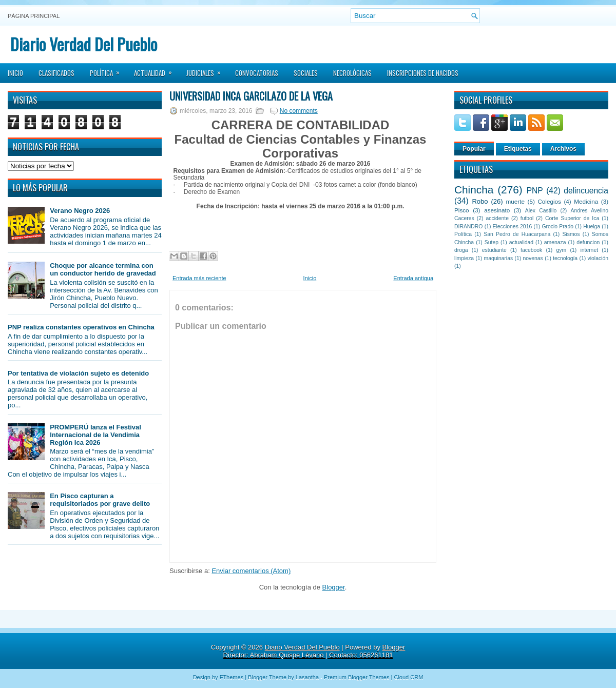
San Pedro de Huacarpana (517, 234)
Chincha (474, 190)
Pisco (462, 210)
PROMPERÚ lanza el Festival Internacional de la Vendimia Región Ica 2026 (95, 435)
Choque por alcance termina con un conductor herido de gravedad (103, 269)
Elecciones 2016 (513, 227)
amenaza (555, 242)
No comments (299, 111)
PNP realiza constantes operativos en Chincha (81, 327)
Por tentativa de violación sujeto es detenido (78, 373)
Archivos (563, 149)
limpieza (464, 258)
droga (461, 250)
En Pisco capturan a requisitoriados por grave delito (100, 500)
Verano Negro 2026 (80, 211)
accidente (497, 218)
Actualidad (156, 70)
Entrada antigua (413, 278)
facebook (531, 250)
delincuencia (586, 191)
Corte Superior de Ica (572, 218)
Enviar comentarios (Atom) (251, 571)
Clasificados (56, 73)
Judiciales (207, 70)
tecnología (565, 258)
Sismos (571, 234)
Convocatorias (257, 73)
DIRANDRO (468, 227)
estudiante (494, 250)
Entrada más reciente (199, 278)
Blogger (334, 587)
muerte (515, 201)
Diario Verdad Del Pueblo (84, 44)
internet (589, 250)
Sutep (492, 242)
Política (108, 70)
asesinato (497, 210)
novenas (533, 258)
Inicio (15, 73)
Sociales (306, 73)
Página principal (34, 16)
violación (598, 258)
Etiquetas (518, 149)
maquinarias (499, 258)
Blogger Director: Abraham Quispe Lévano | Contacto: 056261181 (314, 651)
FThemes (232, 677)
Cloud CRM (408, 677)
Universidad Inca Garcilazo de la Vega (251, 96)
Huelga (592, 227)
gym (562, 250)
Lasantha (307, 677)
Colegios (549, 201)
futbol (527, 218)
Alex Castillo (541, 211)
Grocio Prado (557, 227)
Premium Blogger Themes (357, 677)
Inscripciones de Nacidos (423, 73)
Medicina (586, 201)
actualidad (521, 242)
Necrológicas (352, 73)
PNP (535, 191)
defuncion (588, 242)
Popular (474, 149)
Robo (480, 201)
